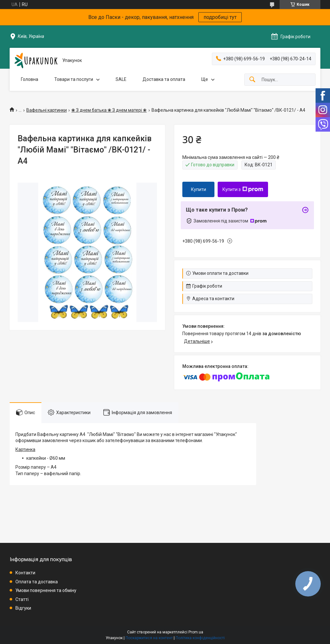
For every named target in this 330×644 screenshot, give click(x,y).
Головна (30, 79)
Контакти (25, 573)
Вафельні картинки (47, 110)
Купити (199, 189)
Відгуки (23, 608)
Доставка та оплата (164, 79)
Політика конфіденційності (200, 638)
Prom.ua (196, 632)
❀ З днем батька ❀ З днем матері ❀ (109, 110)
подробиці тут (220, 17)
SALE (121, 79)
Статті (22, 599)
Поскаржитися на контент (149, 638)
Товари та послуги (74, 79)
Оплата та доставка (37, 582)
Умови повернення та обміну (46, 590)
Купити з (243, 189)
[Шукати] (252, 80)
